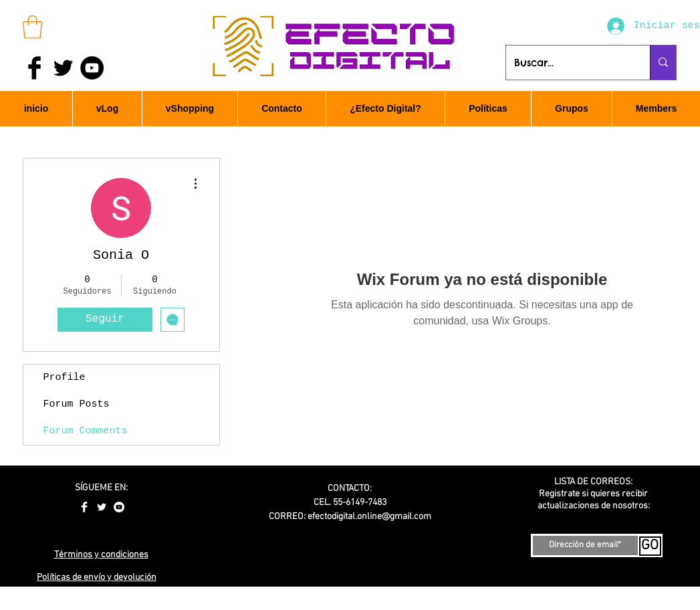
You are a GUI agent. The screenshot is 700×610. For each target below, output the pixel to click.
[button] (32, 27)
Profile (65, 378)
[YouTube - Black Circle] (92, 68)
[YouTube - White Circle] (119, 507)
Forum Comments (86, 431)
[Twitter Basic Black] (63, 68)
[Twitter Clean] (102, 507)
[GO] (650, 546)
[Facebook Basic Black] (34, 68)
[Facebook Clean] (84, 507)
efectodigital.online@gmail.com (369, 517)
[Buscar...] (568, 63)
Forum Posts (77, 404)
